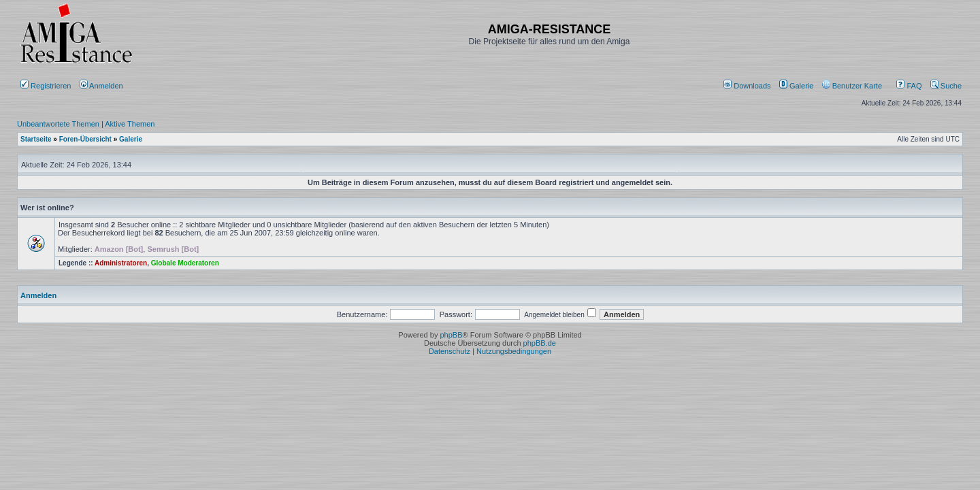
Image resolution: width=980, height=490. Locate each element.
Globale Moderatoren (185, 263)
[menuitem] (748, 86)
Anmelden (102, 86)
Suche (946, 86)
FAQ (909, 86)
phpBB (451, 335)
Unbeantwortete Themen (58, 124)
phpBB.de (540, 343)
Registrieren (46, 86)
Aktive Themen (130, 124)
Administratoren (121, 263)
